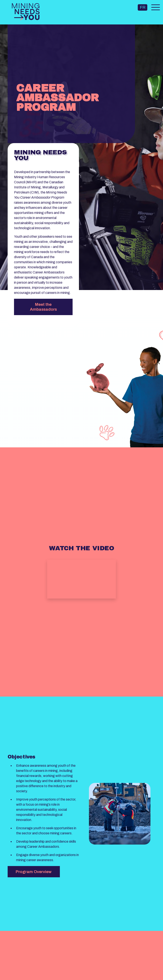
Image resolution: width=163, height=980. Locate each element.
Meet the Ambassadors (43, 307)
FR (143, 7)
